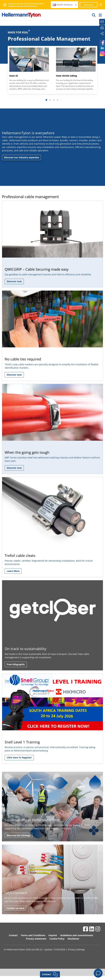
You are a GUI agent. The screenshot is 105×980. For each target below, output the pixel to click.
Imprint (53, 935)
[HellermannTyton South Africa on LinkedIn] (102, 48)
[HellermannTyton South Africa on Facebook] (102, 42)
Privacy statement (36, 939)
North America (65, 5)
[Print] (102, 28)
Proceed (89, 5)
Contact (13, 935)
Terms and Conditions (33, 935)
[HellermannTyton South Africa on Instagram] (102, 53)
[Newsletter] (102, 22)
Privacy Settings (76, 949)
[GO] (94, 15)
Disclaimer (73, 939)
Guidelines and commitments (77, 935)
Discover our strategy (19, 835)
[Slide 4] (57, 100)
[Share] (102, 34)
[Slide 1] (46, 100)
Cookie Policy (57, 939)
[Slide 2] (50, 100)
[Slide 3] (54, 100)
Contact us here (15, 908)
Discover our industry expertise (21, 157)
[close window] (101, 5)
